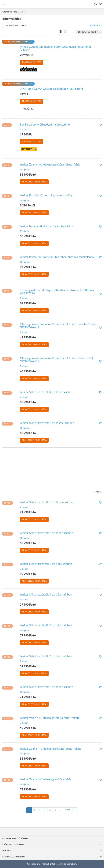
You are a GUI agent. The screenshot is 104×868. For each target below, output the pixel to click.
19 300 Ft (26, 135)
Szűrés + (95, 26)
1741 (68, 810)
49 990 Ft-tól (28, 728)
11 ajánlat (25, 231)
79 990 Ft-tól (28, 636)
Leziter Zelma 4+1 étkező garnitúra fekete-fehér (50, 165)
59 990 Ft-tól (28, 667)
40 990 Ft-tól (28, 371)
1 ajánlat (24, 130)
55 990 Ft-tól (28, 175)
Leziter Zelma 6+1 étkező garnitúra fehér (46, 780)
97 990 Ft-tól (28, 267)
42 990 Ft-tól (28, 338)
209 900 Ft (27, 55)
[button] (99, 4)
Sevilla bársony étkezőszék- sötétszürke (45, 125)
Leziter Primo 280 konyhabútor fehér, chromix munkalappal (57, 257)
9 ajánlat (24, 298)
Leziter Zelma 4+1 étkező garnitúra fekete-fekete (51, 749)
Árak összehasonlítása (34, 182)
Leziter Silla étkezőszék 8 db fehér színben (47, 687)
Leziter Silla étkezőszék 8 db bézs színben (46, 626)
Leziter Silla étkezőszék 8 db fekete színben (47, 502)
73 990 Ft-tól (28, 790)
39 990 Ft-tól (28, 605)
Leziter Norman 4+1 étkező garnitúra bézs (46, 226)
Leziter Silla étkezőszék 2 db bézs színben (46, 564)
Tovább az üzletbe (32, 62)
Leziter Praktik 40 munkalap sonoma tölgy (46, 196)
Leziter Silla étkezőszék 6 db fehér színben (47, 533)
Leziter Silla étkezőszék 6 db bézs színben (46, 656)
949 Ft (24, 94)
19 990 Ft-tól (28, 574)
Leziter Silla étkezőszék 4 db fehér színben (47, 392)
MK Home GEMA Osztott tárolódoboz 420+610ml (51, 89)
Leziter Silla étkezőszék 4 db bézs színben (46, 595)
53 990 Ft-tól (28, 236)
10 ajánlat (25, 170)
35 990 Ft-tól (28, 402)
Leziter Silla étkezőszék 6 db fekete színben (47, 423)
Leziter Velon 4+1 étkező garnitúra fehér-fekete (50, 718)
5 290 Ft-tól (27, 206)
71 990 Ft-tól (28, 512)
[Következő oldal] (75, 810)
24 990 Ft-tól (28, 304)
